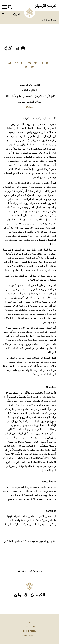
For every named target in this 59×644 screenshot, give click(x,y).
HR (41, 63)
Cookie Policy (29, 631)
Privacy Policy (29, 635)
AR (10, 63)
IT (47, 63)
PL (27, 67)
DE (16, 63)
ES (29, 63)
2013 (45, 20)
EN (23, 63)
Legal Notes (29, 627)
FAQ (30, 622)
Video (29, 107)
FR (35, 63)
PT (33, 67)
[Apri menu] (4, 7)
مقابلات (52, 20)
